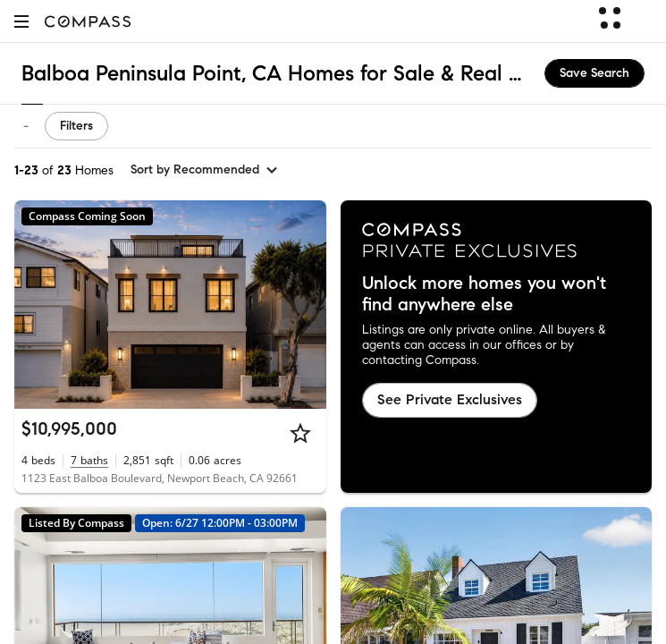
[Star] (300, 433)
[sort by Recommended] (205, 170)
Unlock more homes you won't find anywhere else (484, 294)
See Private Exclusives (450, 399)
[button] (21, 21)
